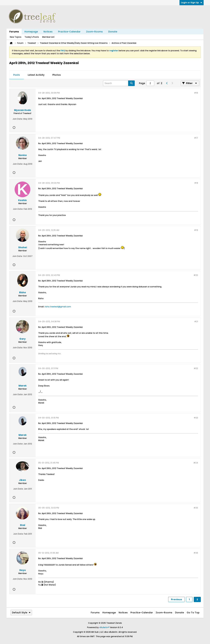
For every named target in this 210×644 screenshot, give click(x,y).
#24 (196, 463)
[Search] (119, 83)
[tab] (17, 75)
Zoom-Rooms (94, 32)
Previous (176, 599)
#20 (196, 275)
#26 (196, 553)
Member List (48, 37)
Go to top (193, 613)
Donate (113, 32)
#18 (196, 183)
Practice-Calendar (69, 32)
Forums (14, 32)
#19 (196, 230)
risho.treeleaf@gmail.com (58, 307)
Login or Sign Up (192, 3)
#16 (196, 93)
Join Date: (18, 119)
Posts (17, 75)
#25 (196, 508)
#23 (196, 418)
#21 (196, 322)
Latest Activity (36, 75)
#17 (196, 138)
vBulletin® (104, 627)
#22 (196, 368)
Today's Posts (32, 37)
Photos (57, 75)
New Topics (16, 37)
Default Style (21, 613)
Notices (48, 32)
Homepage (31, 32)
